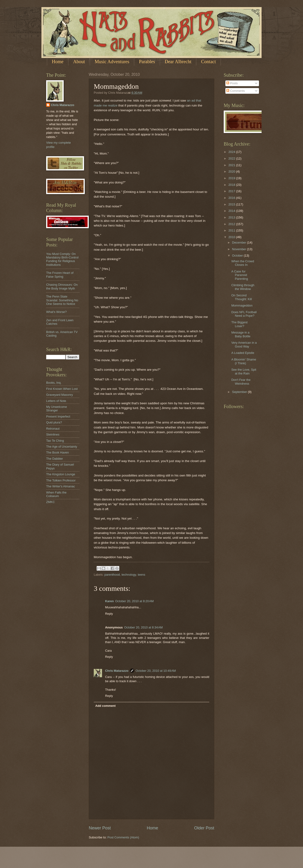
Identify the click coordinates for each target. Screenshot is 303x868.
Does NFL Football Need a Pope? (244, 314)
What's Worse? (56, 312)
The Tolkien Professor (61, 480)
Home (58, 62)
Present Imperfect (58, 416)
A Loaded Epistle (243, 353)
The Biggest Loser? (239, 324)
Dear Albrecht (178, 62)
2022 (232, 158)
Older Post (204, 828)
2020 (232, 171)
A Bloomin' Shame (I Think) (244, 361)
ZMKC (50, 502)
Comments (236, 91)
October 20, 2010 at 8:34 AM (143, 627)
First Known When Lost (62, 389)
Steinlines (53, 434)
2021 (232, 165)
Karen (109, 601)
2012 (232, 224)
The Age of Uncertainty (62, 447)
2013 (232, 217)
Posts (232, 83)
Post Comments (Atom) (123, 837)
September (240, 392)
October (238, 256)
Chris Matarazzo (117, 671)
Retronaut (53, 429)
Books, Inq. (54, 383)
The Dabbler (55, 459)
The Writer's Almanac (61, 486)
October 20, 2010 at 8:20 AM (135, 601)
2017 (232, 191)
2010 (232, 237)
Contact (208, 62)
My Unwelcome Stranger (57, 409)
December (239, 243)
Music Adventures (112, 62)
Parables (147, 62)
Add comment (105, 706)
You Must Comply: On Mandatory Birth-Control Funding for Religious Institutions (62, 259)
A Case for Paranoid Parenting (240, 275)
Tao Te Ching (55, 441)
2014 (232, 211)
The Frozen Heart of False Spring (60, 275)
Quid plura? (54, 422)
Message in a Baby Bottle (241, 334)
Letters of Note (56, 401)
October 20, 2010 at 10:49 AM (156, 671)
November (239, 249)
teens (142, 575)
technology (129, 575)
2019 (232, 178)
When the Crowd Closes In (243, 263)
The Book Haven (58, 452)
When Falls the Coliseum (56, 494)
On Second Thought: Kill (242, 297)
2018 (232, 185)
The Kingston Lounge (61, 474)
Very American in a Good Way (244, 344)
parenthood (112, 575)
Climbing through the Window (243, 287)
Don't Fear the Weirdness (241, 382)
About (79, 62)
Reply (109, 614)
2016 (232, 198)
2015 (232, 204)
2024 (232, 152)
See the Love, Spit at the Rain (244, 371)
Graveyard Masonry (60, 395)
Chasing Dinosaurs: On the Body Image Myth (62, 286)
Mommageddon (242, 305)
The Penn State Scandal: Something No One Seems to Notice (62, 300)
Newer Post (100, 828)
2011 (232, 230)
